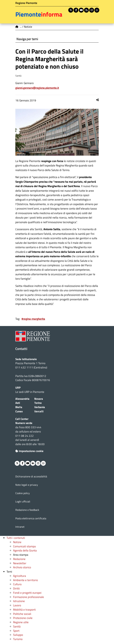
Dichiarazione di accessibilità (31, 476)
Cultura (17, 584)
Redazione (19, 559)
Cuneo (19, 411)
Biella (19, 407)
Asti (18, 403)
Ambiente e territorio (25, 580)
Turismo (18, 639)
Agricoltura (20, 576)
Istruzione (19, 601)
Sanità (17, 626)
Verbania (40, 407)
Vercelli (39, 411)
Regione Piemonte (26, 3)
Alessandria (22, 399)
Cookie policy (23, 493)
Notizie (17, 542)
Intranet (20, 527)
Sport (16, 631)
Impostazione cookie (29, 451)
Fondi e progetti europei (27, 593)
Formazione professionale (28, 597)
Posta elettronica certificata (31, 518)
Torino (38, 403)
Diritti (16, 588)
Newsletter (20, 563)
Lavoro (17, 605)
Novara (39, 399)
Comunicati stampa (24, 546)
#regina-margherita (33, 319)
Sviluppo (18, 635)
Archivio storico (22, 567)
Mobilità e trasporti (24, 610)
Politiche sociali (22, 614)
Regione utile (21, 622)
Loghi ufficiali (23, 501)
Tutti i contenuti (16, 538)
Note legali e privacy (27, 485)
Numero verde (24, 423)
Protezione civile (23, 618)
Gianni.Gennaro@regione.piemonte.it (37, 88)
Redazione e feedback (27, 510)
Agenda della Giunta (25, 550)
